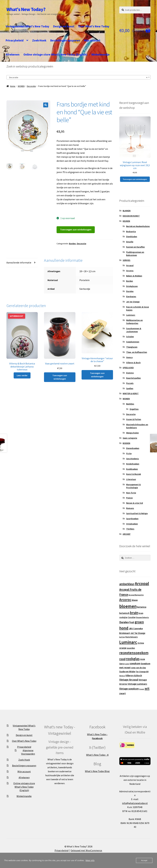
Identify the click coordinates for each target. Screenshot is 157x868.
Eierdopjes (131, 296)
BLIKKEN (127, 211)
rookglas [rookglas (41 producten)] (133, 659)
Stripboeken (132, 524)
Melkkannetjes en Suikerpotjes (134, 322)
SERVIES (126, 260)
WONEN (21, 86)
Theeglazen (132, 347)
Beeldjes (130, 404)
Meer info (90, 860)
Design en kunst (64, 26)
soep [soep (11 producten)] (127, 664)
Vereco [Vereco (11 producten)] (122, 676)
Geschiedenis (133, 459)
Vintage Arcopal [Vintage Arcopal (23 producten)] (129, 680)
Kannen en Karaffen (135, 247)
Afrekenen (13, 54)
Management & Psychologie (133, 486)
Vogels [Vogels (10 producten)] (142, 689)
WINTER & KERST (131, 393)
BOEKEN (126, 443)
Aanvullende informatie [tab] (19, 263)
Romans (130, 508)
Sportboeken (132, 519)
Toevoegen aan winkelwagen (76, 229)
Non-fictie (131, 493)
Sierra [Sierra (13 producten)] (122, 664)
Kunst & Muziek (134, 474)
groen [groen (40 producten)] (139, 622)
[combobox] (78, 77)
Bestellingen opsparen (65, 40)
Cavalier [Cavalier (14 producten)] (132, 617)
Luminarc (131, 315)
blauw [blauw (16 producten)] (135, 600)
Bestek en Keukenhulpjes (138, 226)
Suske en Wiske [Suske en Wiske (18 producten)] (127, 671)
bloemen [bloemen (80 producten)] (128, 606)
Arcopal (130, 265)
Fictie (129, 453)
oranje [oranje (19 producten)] (123, 648)
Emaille (130, 242)
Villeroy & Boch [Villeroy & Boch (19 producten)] (134, 675)
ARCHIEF (127, 534)
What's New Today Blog (97, 771)
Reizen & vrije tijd (135, 503)
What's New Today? (26, 9)
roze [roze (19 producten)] (143, 659)
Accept (144, 860)
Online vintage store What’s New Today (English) (55, 54)
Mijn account (92, 40)
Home (13, 86)
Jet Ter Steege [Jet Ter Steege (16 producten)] (138, 633)
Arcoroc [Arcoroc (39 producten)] (125, 600)
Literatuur (131, 479)
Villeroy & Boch (133, 363)
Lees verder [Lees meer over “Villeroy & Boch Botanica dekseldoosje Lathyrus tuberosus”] (22, 375)
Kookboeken (132, 469)
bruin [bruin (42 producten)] (134, 613)
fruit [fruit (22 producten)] (132, 622)
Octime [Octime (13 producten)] (141, 643)
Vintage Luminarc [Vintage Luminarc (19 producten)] (138, 684)
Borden (72, 244)
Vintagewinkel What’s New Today (27, 26)
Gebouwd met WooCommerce (86, 850)
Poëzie (129, 498)
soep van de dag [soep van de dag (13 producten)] (138, 668)
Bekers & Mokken (134, 276)
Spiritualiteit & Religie (137, 513)
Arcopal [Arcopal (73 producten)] (142, 583)
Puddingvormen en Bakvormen (135, 254)
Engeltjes (134, 409)
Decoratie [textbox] (78, 77)
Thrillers (130, 529)
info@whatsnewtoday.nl (135, 803)
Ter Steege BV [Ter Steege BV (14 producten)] (142, 672)
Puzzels (130, 383)
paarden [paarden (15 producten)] (131, 648)
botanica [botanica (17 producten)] (142, 607)
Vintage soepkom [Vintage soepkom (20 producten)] (129, 689)
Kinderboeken (133, 464)
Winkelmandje (101, 54)
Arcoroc (130, 271)
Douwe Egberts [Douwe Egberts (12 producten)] (143, 617)
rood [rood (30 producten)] (122, 659)
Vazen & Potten (134, 419)
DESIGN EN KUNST (131, 216)
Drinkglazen (132, 286)
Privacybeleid (15, 40)
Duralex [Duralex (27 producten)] (124, 622)
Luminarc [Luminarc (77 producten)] (128, 642)
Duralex (130, 291)
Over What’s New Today (94, 26)
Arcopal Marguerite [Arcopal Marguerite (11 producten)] (136, 595)
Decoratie (31, 86)
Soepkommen (133, 342)
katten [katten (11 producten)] (122, 637)
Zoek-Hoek (39, 40)
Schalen (130, 337)
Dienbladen (132, 237)
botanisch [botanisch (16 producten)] (124, 613)
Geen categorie (130, 438)
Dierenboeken (133, 448)
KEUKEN (126, 221)
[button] (46, 105)
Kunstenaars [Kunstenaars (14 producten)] (132, 637)
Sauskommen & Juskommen (134, 330)
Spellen (130, 388)
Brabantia (131, 231)
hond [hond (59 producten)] (124, 628)
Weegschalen (132, 433)
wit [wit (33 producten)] (147, 688)
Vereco (129, 357)
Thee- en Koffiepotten (137, 352)
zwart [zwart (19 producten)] (123, 693)
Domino (130, 373)
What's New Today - (97, 755)
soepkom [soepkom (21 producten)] (135, 663)
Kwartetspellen (133, 378)
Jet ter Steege (133, 302)
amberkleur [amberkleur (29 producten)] (127, 584)
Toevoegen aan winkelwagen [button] (60, 377)
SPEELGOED (128, 368)
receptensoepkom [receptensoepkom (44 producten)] (134, 653)
